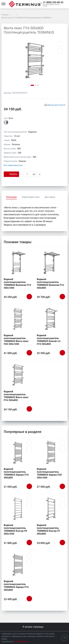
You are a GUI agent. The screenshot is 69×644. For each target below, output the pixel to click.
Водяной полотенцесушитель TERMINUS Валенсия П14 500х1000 (17, 284)
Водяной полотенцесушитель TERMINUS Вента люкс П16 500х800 (16, 396)
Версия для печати (56, 105)
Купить (11, 174)
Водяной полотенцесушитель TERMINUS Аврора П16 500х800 (16, 586)
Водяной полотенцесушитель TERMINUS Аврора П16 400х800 (16, 473)
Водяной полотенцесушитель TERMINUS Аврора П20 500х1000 (49, 473)
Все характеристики (13, 165)
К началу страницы (34, 627)
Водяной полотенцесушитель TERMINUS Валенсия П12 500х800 (50, 284)
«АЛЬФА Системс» (21, 642)
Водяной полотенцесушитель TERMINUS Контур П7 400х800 (49, 529)
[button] (53, 2)
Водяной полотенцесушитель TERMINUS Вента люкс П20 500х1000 (16, 340)
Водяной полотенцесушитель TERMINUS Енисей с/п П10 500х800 (49, 340)
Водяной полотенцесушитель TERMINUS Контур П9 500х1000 (15, 529)
